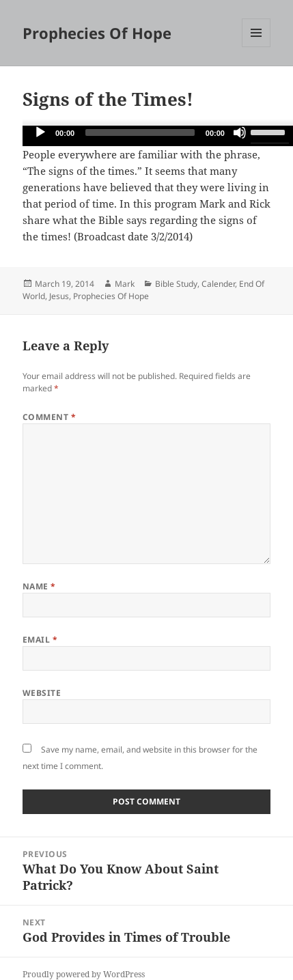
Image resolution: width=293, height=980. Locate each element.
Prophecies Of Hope (97, 33)
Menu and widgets (256, 47)
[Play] (40, 132)
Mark (125, 284)
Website (42, 693)
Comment (49, 417)
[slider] (140, 132)
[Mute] (240, 132)
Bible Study (176, 284)
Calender (218, 284)
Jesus (59, 296)
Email (40, 640)
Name (39, 586)
